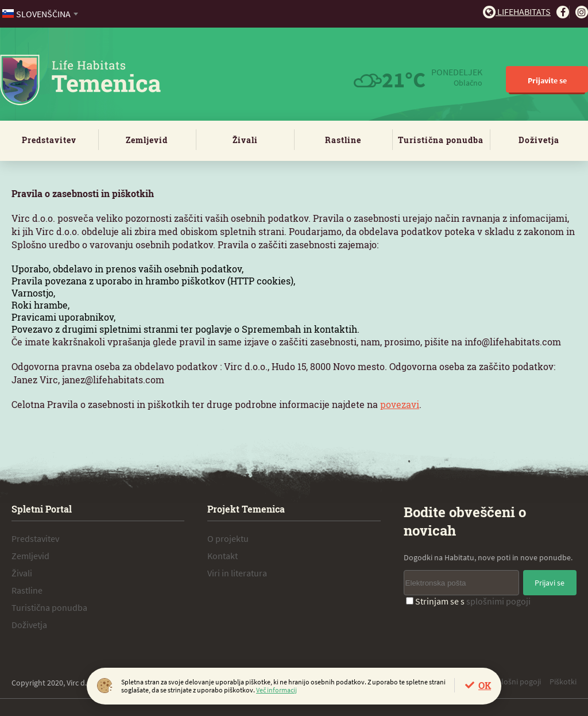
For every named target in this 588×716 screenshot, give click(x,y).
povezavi (400, 404)
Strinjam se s (468, 601)
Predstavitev (49, 140)
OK (485, 685)
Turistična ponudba (441, 140)
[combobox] (41, 14)
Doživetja (539, 140)
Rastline (343, 140)
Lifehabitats (517, 11)
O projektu (228, 538)
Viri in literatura (237, 573)
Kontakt (223, 556)
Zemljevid (147, 140)
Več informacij (276, 690)
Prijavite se (547, 80)
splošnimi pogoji (498, 601)
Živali (245, 140)
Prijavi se (550, 583)
